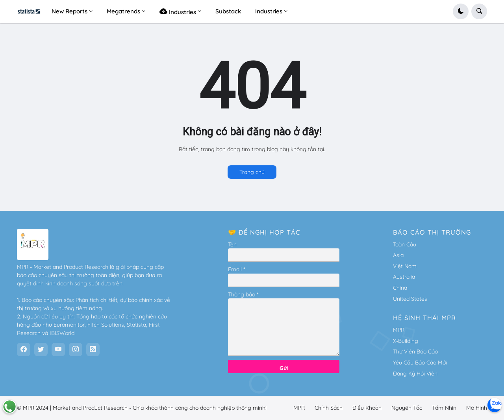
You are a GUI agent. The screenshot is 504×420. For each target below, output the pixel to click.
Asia (398, 255)
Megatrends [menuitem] (123, 11)
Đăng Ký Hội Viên (415, 374)
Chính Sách (329, 408)
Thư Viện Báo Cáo (415, 352)
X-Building (406, 341)
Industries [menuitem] (178, 11)
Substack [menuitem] (228, 11)
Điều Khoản (367, 408)
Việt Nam (405, 266)
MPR (399, 330)
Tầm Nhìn (444, 408)
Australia (404, 277)
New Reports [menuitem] (69, 11)
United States (410, 299)
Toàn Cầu (405, 244)
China (400, 288)
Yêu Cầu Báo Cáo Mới (420, 363)
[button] (461, 11)
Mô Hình (477, 408)
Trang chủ (252, 172)
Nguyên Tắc (407, 408)
